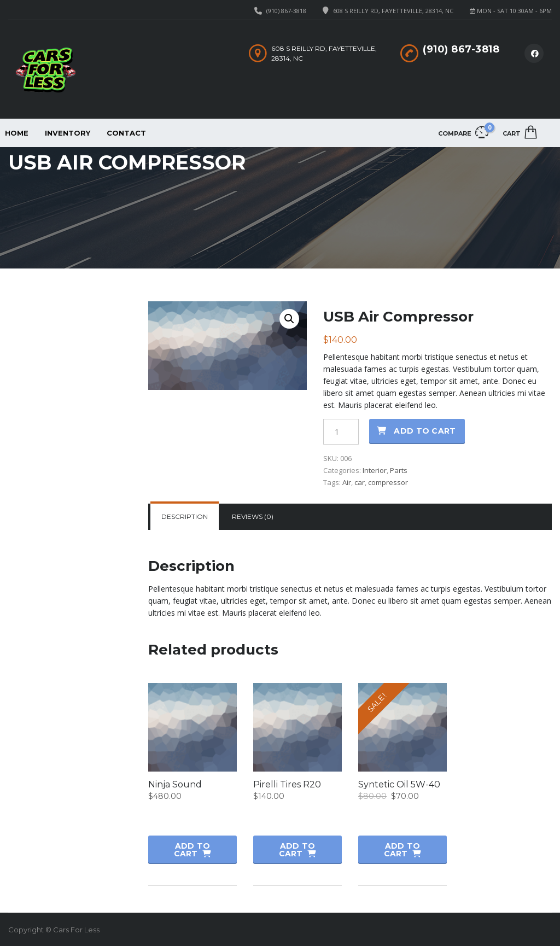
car (360, 482)
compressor (388, 482)
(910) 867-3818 (286, 11)
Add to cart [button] (192, 850)
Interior (375, 470)
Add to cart (425, 431)
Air (347, 482)
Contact (126, 133)
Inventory (68, 133)
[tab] (185, 517)
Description (185, 516)
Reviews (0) (253, 516)
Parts (399, 470)
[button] (289, 319)
